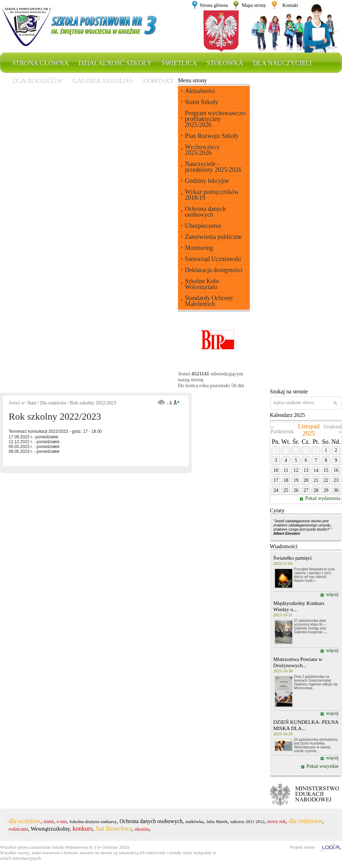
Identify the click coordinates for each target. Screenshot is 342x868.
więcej (332, 594)
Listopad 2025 (309, 430)
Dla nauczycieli (282, 63)
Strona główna (40, 63)
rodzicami (18, 829)
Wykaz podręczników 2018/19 (212, 195)
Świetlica (179, 63)
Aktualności (200, 91)
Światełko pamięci (292, 558)
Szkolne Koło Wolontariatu (202, 284)
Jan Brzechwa (114, 828)
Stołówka (225, 63)
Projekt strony (302, 847)
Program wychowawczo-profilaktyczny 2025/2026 (216, 119)
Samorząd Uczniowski (213, 259)
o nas (62, 822)
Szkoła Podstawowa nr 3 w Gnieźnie (85, 847)
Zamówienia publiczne (213, 237)
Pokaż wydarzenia (323, 498)
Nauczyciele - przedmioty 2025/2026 (213, 167)
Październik (282, 432)
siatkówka (194, 822)
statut (48, 822)
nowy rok (277, 822)
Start (32, 403)
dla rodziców (306, 821)
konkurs (83, 829)
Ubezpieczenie (203, 226)
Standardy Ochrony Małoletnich (209, 301)
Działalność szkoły (115, 63)
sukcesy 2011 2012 (248, 822)
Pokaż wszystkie (322, 766)
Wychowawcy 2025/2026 (202, 150)
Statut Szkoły (202, 102)
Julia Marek (217, 822)
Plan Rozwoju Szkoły (212, 136)
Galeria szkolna (102, 81)
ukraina (142, 829)
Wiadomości (284, 546)
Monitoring (199, 248)
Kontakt (290, 5)
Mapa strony (254, 5)
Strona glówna (214, 5)
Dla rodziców (37, 81)
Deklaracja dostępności (214, 270)
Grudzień (333, 427)
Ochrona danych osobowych (205, 212)
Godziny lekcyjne (207, 181)
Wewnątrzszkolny (50, 829)
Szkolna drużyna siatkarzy (93, 822)
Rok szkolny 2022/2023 (93, 403)
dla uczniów (25, 821)
